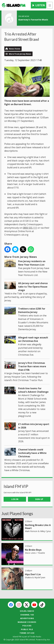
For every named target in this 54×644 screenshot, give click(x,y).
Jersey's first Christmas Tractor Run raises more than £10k (32, 366)
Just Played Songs (17, 513)
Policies (27, 626)
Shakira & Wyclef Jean (35, 577)
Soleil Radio (27, 611)
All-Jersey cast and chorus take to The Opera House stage (33, 287)
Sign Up (39, 499)
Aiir (48, 640)
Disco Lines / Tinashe (35, 553)
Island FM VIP (16, 486)
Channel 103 (27, 615)
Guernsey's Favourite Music (33, 20)
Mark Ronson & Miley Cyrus (38, 531)
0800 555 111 (30, 228)
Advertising (27, 618)
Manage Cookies (27, 622)
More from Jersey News (20, 54)
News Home (15, 49)
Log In (15, 499)
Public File (27, 629)
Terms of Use (27, 633)
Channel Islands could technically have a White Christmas (32, 453)
